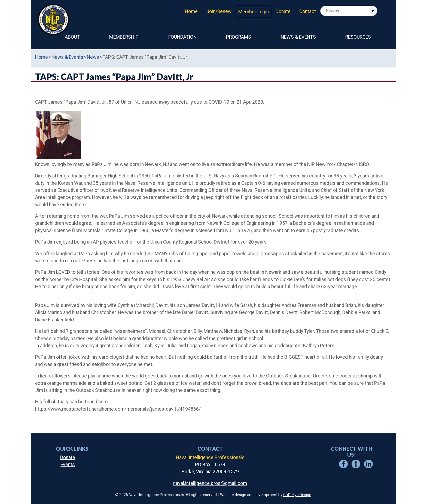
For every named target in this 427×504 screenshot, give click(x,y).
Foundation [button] (182, 37)
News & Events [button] (298, 37)
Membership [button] (124, 37)
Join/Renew (219, 11)
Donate (283, 11)
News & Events (67, 57)
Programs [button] (239, 37)
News (93, 57)
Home (191, 11)
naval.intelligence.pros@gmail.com (210, 483)
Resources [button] (358, 37)
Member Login (254, 12)
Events (68, 465)
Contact (308, 11)
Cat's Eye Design (297, 495)
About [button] (72, 37)
